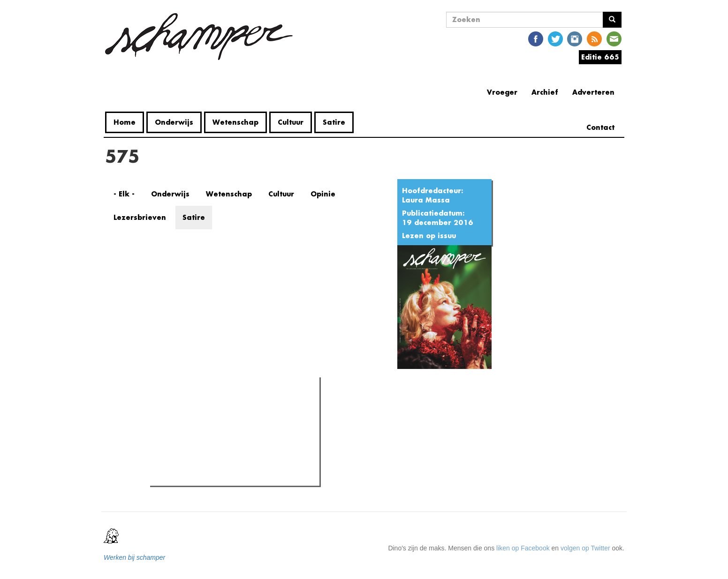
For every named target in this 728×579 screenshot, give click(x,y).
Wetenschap (235, 122)
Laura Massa (426, 200)
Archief (545, 92)
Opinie (323, 194)
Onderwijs (174, 122)
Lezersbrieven (140, 217)
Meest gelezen (180, 406)
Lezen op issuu (429, 236)
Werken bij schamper (134, 557)
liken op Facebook (523, 548)
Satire (334, 122)
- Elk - (124, 194)
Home (125, 122)
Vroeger (502, 92)
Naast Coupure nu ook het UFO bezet (224, 455)
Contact (600, 127)
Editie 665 (600, 57)
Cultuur (291, 122)
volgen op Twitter (585, 548)
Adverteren (593, 92)
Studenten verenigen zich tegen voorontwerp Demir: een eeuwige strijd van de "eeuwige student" (234, 434)
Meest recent (234, 405)
